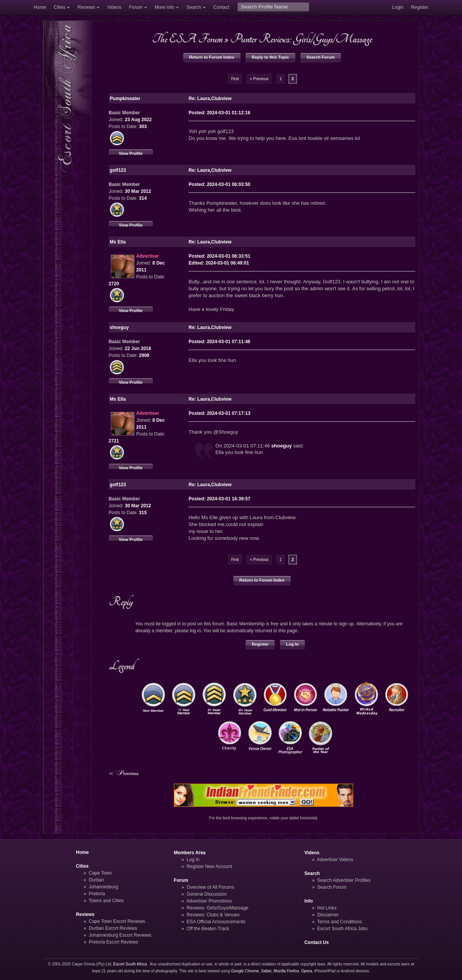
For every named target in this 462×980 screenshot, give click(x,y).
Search (194, 7)
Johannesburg (104, 887)
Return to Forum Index (212, 57)
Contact (221, 7)
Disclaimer (328, 915)
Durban (97, 880)
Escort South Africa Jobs (342, 929)
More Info (165, 7)
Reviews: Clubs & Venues (213, 915)
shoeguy (282, 446)
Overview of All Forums (210, 887)
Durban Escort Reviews (113, 928)
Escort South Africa (130, 964)
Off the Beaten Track (208, 929)
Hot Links (327, 908)
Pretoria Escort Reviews (114, 942)
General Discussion (207, 894)
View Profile (131, 153)
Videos (114, 7)
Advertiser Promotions (209, 901)
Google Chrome (245, 971)
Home (40, 7)
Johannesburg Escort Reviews (120, 935)
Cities (59, 7)
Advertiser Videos (335, 860)
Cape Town (100, 873)
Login (398, 7)
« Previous (259, 79)
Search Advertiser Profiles (344, 880)
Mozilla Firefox (286, 971)
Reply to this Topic (270, 57)
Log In (292, 644)
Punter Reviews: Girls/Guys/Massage (301, 39)
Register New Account (209, 867)
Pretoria (97, 894)
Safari (266, 971)
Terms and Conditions (340, 922)
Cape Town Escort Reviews (117, 921)
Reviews (86, 7)
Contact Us (317, 942)
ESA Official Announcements (216, 922)
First (235, 79)
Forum (136, 7)
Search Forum (321, 57)
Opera (307, 971)
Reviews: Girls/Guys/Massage (217, 908)
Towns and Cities (106, 901)
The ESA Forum (187, 39)
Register (420, 7)
